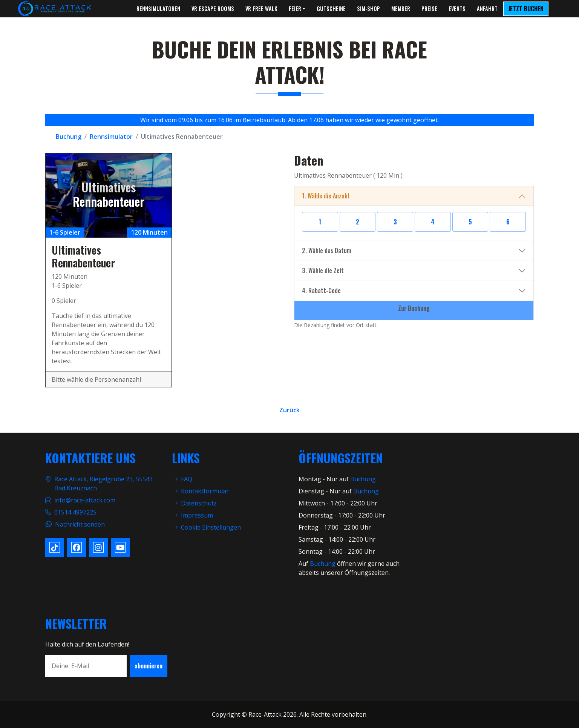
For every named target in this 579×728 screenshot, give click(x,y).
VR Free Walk (261, 8)
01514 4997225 (75, 512)
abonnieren (149, 666)
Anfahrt (487, 8)
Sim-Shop (368, 8)
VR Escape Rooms (213, 8)
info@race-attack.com (85, 500)
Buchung (363, 479)
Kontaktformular (200, 491)
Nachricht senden (80, 524)
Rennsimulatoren (158, 8)
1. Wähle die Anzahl (325, 196)
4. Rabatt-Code (321, 290)
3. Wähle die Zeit (323, 270)
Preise (429, 8)
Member (401, 8)
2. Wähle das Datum (327, 250)
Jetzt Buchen (526, 9)
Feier (295, 8)
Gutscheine (331, 8)
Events (457, 8)
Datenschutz (194, 503)
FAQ (182, 479)
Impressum (192, 515)
